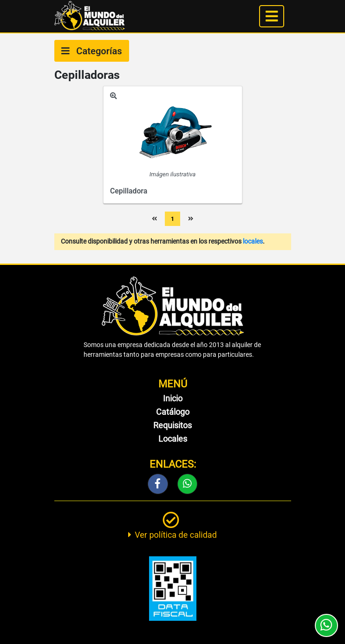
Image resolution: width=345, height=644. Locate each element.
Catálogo (173, 412)
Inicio (173, 398)
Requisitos (172, 425)
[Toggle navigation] (272, 16)
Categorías (92, 51)
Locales (173, 439)
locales (253, 241)
